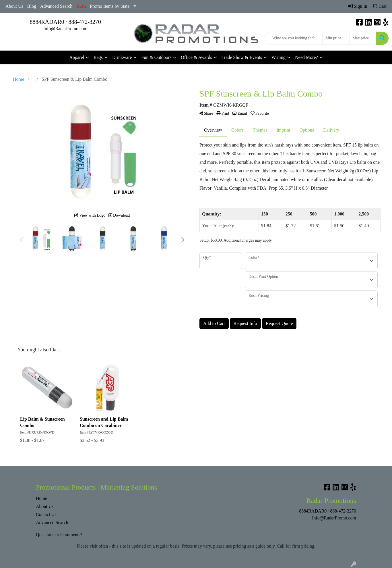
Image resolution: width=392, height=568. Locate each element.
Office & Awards (196, 57)
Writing (279, 57)
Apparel (77, 57)
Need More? (306, 57)
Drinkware (122, 57)
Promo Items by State (110, 6)
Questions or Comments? (59, 535)
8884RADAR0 (47, 22)
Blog (32, 6)
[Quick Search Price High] (363, 38)
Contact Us (46, 514)
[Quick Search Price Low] (336, 38)
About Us (14, 6)
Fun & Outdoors (156, 57)
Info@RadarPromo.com (65, 29)
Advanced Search (56, 6)
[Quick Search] (294, 38)
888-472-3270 (85, 22)
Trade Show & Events (242, 57)
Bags (98, 57)
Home (41, 498)
